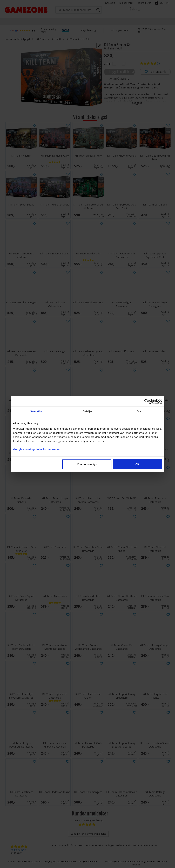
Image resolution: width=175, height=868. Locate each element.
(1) (158, 63)
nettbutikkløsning (136, 861)
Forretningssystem (114, 861)
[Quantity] (119, 64)
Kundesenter (126, 3)
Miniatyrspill (24, 39)
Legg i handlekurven (122, 72)
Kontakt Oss (144, 3)
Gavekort (110, 3)
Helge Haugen (18, 850)
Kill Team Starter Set (78, 39)
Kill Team (41, 39)
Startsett (56, 39)
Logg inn (164, 3)
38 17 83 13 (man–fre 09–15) (152, 30)
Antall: (107, 64)
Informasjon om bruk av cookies (25, 861)
